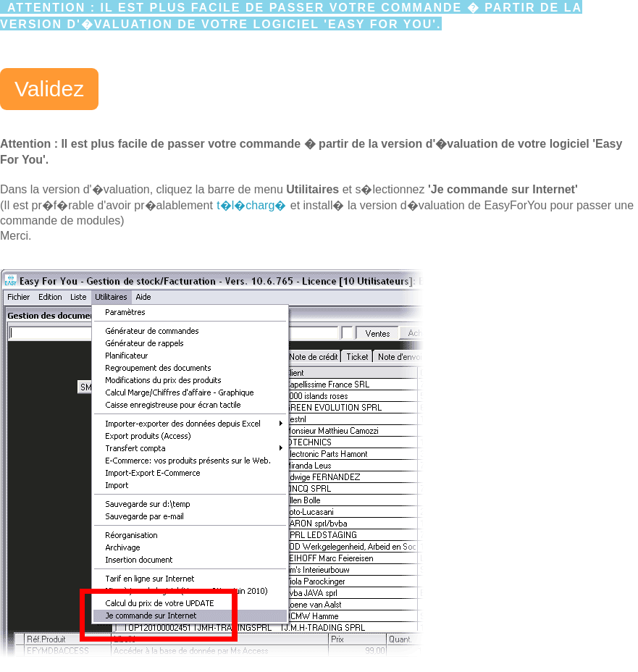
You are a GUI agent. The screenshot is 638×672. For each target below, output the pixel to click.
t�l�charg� (251, 205)
